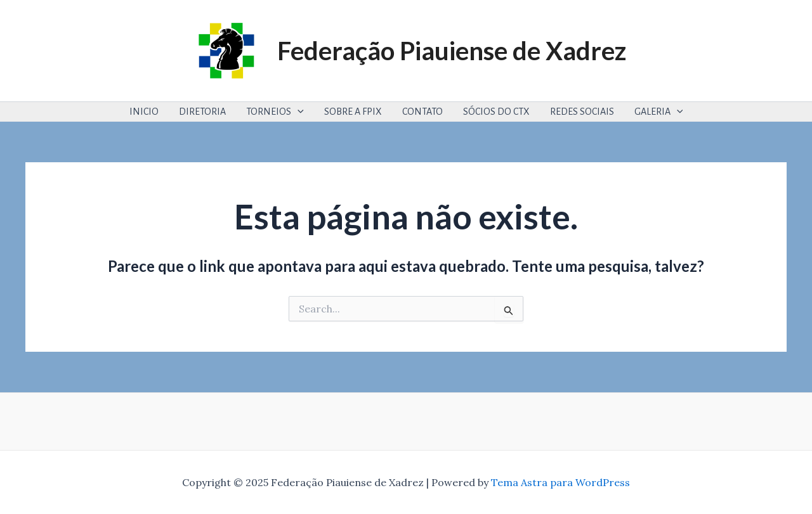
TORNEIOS (275, 112)
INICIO (144, 112)
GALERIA (659, 112)
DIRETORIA (202, 112)
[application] (298, 112)
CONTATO (422, 112)
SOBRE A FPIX (353, 112)
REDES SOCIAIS (582, 112)
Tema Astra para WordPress (560, 482)
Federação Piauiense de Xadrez (452, 51)
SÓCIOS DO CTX (496, 112)
